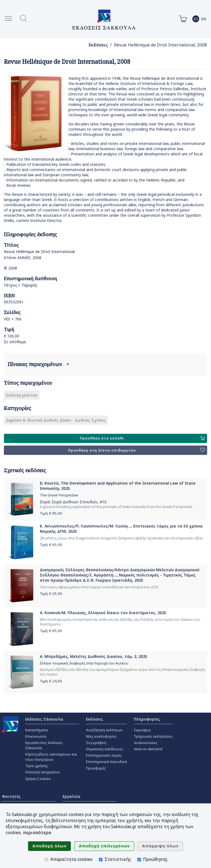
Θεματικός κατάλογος (105, 749)
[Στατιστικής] (101, 860)
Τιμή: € (51, 513)
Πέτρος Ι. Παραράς (21, 285)
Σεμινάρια (142, 730)
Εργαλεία (72, 796)
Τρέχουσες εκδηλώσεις (153, 736)
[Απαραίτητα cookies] (46, 860)
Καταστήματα (37, 730)
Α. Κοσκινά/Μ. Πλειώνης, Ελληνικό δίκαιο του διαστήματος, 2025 (103, 613)
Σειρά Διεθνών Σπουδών (75, 502)
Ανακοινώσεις (146, 743)
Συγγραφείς (96, 743)
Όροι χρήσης (37, 766)
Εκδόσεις (98, 45)
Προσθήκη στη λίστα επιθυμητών (137, 450)
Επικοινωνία (36, 736)
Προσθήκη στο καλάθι (142, 438)
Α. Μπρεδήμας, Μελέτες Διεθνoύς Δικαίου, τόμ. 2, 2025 (94, 656)
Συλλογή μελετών (22, 395)
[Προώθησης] (139, 860)
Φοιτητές (11, 796)
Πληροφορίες (147, 719)
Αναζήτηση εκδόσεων (104, 730)
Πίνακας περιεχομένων (38, 364)
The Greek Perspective (59, 495)
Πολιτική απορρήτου (43, 772)
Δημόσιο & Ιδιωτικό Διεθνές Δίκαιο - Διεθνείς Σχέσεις (56, 420)
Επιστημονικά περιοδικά (106, 762)
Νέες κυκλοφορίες (101, 736)
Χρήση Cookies (38, 779)
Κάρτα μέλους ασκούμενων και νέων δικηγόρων (51, 757)
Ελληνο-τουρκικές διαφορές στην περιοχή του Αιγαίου (84, 663)
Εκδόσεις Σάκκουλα (44, 719)
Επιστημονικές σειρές (104, 755)
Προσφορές (96, 768)
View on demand (148, 749)
